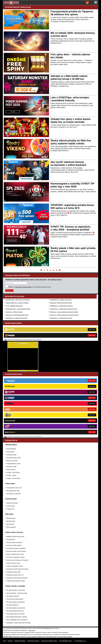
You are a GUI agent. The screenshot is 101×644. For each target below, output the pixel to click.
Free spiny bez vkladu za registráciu (16, 548)
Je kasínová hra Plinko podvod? (15, 599)
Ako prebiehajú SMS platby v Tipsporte (17, 617)
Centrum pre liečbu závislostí (64, 637)
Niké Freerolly (10, 524)
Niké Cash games (11, 527)
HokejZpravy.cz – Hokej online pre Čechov (61, 318)
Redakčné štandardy (20, 641)
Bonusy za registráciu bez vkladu (15, 554)
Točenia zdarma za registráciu (14, 542)
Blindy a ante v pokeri (12, 461)
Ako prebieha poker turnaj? (14, 458)
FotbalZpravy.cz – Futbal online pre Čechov (61, 306)
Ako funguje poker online (13, 491)
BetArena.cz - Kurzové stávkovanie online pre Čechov (64, 312)
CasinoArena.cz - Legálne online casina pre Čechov (64, 309)
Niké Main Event (11, 521)
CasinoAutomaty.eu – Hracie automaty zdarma (18, 309)
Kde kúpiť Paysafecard (13, 605)
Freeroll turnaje (11, 506)
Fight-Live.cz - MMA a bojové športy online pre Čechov (64, 315)
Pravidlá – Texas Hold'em (13, 472)
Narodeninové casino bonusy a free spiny (17, 569)
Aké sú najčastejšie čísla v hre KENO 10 (17, 620)
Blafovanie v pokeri (12, 467)
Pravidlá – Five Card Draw (13, 478)
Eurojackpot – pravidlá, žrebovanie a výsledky (19, 623)
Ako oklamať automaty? (13, 596)
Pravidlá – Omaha (11, 475)
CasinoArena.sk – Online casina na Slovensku (18, 300)
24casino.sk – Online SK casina (14, 312)
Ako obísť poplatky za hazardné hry (16, 608)
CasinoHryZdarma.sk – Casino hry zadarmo (17, 303)
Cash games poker (12, 455)
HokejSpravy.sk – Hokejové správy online (17, 318)
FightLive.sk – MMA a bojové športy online (61, 303)
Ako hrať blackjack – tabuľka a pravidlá (17, 593)
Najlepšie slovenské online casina (15, 537)
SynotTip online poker (12, 503)
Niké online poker (11, 518)
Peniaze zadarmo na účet (13, 563)
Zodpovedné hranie (51, 637)
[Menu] (96, 3)
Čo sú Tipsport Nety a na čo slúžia (16, 614)
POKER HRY (16, 7)
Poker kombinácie (11, 449)
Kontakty (10, 641)
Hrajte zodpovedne (47, 628)
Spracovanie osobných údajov (49, 641)
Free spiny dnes (11, 539)
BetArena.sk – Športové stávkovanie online (17, 315)
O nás (4, 641)
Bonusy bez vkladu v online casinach (16, 551)
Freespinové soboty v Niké (13, 572)
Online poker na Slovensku (14, 494)
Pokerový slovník (11, 470)
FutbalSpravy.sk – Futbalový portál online (61, 300)
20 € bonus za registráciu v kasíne (16, 557)
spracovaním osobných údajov (23, 287)
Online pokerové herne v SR (14, 488)
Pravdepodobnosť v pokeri (13, 464)
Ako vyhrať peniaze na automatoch (16, 602)
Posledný (60, 270)
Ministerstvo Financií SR (20, 637)
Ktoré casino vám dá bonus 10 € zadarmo (17, 560)
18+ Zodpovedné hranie (65, 641)
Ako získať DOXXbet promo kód (15, 611)
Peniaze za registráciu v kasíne (15, 566)
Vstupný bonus (10, 509)
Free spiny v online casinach (14, 545)
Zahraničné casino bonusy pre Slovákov (17, 578)
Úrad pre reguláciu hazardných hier (36, 637)
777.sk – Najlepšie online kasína (14, 306)
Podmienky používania (33, 641)
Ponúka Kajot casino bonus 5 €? (15, 575)
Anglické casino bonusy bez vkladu (16, 581)
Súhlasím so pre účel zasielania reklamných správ (30, 287)
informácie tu (32, 630)
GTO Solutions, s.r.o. (81, 641)
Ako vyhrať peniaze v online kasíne (16, 590)
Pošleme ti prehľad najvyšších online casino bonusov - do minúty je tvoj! (34, 280)
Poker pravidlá (10, 452)
